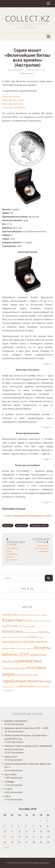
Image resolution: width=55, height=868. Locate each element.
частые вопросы (8, 690)
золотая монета (9, 637)
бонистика (12, 631)
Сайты (8, 796)
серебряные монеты (39, 526)
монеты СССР (15, 654)
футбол (47, 687)
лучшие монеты (35, 642)
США (24, 626)
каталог (32, 637)
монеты (42, 647)
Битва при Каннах (11, 97)
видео (25, 632)
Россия (12, 626)
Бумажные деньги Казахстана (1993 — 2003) (26, 728)
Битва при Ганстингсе (13, 100)
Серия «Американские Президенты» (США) (28, 516)
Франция (31, 626)
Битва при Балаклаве (13, 104)
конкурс (41, 637)
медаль (23, 649)
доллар (31, 632)
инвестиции (21, 637)
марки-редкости (11, 648)
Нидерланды (38, 621)
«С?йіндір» (10, 782)
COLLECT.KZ (27, 18)
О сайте (8, 789)
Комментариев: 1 (27, 73)
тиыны (5, 687)
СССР (20, 626)
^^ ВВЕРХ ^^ (47, 364)
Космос (28, 621)
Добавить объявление (16, 721)
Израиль (44, 615)
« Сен (6, 848)
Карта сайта (10, 774)
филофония (38, 687)
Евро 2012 (36, 615)
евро (36, 632)
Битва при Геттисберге (14, 107)
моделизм (30, 649)
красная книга (12, 642)
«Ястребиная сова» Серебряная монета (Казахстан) (16, 549)
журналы (44, 632)
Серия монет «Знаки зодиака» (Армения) (41, 545)
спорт (48, 681)
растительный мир (27, 675)
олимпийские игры (14, 668)
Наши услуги (11, 757)
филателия (26, 686)
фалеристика (14, 687)
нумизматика (21, 526)
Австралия (8, 526)
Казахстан (13, 620)
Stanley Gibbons (12, 615)
